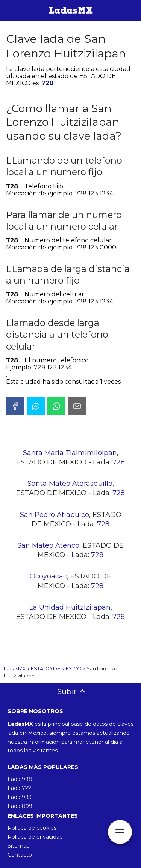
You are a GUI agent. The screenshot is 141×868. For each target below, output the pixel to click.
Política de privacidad (35, 837)
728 (47, 83)
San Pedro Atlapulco (55, 515)
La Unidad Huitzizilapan (70, 607)
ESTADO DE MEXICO (56, 668)
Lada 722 (19, 788)
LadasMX (15, 668)
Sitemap (19, 846)
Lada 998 (20, 779)
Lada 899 (20, 806)
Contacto (20, 855)
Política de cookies (32, 828)
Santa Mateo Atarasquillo (70, 484)
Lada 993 (20, 797)
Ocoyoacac (48, 576)
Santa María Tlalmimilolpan (70, 453)
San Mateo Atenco (48, 545)
